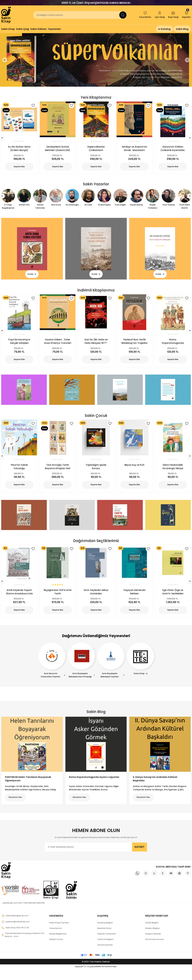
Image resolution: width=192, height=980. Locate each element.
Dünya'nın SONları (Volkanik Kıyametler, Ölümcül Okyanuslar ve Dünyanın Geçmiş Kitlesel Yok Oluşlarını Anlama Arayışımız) (173, 149)
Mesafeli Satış (104, 939)
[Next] (186, 60)
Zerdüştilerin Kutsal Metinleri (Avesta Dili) (58, 149)
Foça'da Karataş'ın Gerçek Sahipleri (19, 344)
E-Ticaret (89, 978)
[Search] (80, 15)
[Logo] (6, 15)
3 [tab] (91, 84)
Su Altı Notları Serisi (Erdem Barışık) (19, 149)
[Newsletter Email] (96, 858)
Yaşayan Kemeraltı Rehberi (134, 598)
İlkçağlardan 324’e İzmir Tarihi (58, 598)
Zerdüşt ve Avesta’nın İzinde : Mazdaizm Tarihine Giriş (134, 149)
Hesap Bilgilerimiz (58, 945)
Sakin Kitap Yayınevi (59, 934)
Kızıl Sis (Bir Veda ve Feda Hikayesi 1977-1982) (96, 344)
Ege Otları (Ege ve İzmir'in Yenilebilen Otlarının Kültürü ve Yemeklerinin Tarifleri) (173, 598)
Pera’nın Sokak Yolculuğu (19, 471)
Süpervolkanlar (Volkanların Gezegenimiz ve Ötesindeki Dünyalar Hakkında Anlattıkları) (96, 149)
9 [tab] (104, 84)
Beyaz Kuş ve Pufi (134, 469)
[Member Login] (160, 15)
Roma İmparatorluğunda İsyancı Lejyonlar (94, 788)
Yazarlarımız (55, 939)
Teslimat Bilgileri (105, 951)
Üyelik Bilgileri (152, 934)
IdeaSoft (79, 978)
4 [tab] (94, 84)
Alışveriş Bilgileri (105, 934)
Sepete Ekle (19, 362)
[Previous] (6, 60)
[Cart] (186, 15)
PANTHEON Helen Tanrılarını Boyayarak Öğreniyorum (28, 790)
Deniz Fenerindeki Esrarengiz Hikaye (173, 471)
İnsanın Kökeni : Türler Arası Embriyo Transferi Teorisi (58, 344)
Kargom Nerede (153, 945)
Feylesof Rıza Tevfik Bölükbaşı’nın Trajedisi (134, 344)
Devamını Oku (19, 809)
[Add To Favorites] (33, 301)
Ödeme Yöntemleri (106, 945)
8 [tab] (102, 84)
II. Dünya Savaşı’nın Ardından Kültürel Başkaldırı (155, 790)
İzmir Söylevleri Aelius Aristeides (96, 598)
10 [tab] (106, 84)
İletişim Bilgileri (152, 939)
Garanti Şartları (105, 956)
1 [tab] (87, 84)
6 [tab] (98, 84)
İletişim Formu (56, 951)
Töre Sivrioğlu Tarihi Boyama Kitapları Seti (58, 471)
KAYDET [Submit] (139, 858)
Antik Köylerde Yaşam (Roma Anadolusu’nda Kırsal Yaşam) (19, 598)
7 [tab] (100, 84)
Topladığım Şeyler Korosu (96, 471)
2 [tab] (89, 84)
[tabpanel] (96, 60)
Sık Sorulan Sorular (154, 951)
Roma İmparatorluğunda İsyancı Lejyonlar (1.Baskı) (173, 344)
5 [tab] (96, 84)
